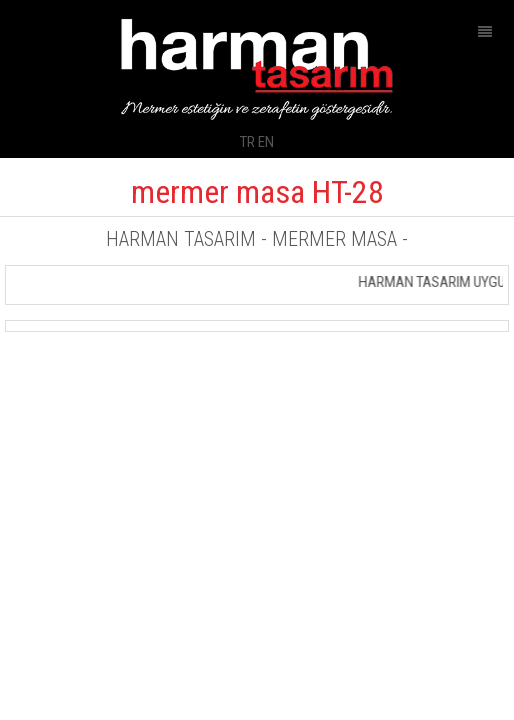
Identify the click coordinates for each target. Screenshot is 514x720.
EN (266, 142)
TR (247, 142)
